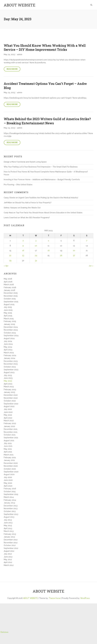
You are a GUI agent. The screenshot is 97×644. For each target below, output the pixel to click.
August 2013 (9, 517)
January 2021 (9, 460)
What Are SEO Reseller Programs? (35, 218)
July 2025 (8, 307)
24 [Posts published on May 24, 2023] (36, 256)
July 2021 (8, 443)
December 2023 (11, 361)
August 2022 (9, 406)
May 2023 (8, 381)
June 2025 (8, 310)
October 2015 (10, 492)
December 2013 (11, 506)
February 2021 (10, 457)
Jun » (91, 266)
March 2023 (9, 387)
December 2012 (11, 540)
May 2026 (8, 279)
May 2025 (8, 313)
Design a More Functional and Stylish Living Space (25, 162)
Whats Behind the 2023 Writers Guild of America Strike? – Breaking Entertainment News (47, 121)
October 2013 (10, 511)
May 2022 (8, 415)
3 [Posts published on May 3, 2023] (36, 241)
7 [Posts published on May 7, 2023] (87, 241)
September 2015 (11, 494)
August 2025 (9, 304)
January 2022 (9, 426)
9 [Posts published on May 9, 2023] (23, 246)
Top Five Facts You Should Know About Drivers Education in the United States (49, 213)
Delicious (4, 632)
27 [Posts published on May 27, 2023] (74, 256)
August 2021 (9, 441)
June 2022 (8, 412)
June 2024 (8, 344)
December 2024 (11, 327)
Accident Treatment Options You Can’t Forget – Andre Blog (45, 86)
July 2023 (8, 375)
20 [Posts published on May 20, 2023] (74, 251)
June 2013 (8, 523)
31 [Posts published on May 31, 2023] (36, 261)
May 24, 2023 (9, 54)
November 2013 (11, 509)
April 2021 (8, 452)
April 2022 (8, 418)
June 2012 (8, 557)
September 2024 (11, 336)
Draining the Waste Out (31, 208)
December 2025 (11, 293)
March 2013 (9, 531)
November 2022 (11, 398)
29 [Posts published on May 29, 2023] (10, 261)
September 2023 (11, 370)
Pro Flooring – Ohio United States (18, 185)
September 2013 (11, 514)
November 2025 (11, 296)
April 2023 (8, 384)
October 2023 (10, 367)
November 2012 (11, 543)
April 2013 (8, 528)
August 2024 (9, 338)
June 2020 (8, 480)
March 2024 (9, 353)
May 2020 (8, 483)
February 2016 (10, 489)
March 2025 (9, 319)
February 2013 (10, 534)
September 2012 (11, 548)
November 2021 (11, 432)
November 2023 (11, 364)
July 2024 (8, 341)
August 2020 (9, 474)
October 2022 (10, 401)
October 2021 (10, 435)
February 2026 (10, 287)
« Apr (6, 266)
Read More (12, 69)
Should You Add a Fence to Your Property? (33, 203)
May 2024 (8, 347)
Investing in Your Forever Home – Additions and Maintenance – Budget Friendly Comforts (42, 180)
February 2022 (10, 423)
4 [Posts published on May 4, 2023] (48, 241)
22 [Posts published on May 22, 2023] (10, 256)
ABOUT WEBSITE (20, 5)
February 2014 (10, 500)
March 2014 (9, 497)
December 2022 (11, 395)
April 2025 (8, 316)
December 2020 (11, 463)
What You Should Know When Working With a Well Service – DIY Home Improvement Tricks (45, 48)
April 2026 (8, 282)
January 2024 (9, 358)
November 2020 (11, 466)
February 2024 (10, 355)
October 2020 (10, 469)
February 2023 (10, 389)
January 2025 (9, 324)
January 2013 (9, 537)
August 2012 (9, 551)
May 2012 (8, 560)
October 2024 (10, 333)
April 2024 (8, 350)
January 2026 (9, 290)
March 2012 (9, 565)
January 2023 (9, 392)
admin (20, 54)
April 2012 (8, 562)
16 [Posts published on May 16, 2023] (23, 251)
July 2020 (8, 477)
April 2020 (8, 486)
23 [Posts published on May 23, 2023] (23, 256)
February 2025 (10, 321)
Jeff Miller (8, 203)
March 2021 (9, 455)
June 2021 (8, 446)
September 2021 (11, 438)
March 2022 (9, 421)
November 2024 (11, 330)
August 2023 (9, 372)
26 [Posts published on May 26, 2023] (61, 256)
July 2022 (8, 409)
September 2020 (11, 472)
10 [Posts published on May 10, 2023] (36, 246)
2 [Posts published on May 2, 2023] (23, 241)
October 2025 (10, 299)
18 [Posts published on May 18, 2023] (48, 251)
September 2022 (11, 404)
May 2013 (8, 525)
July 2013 (8, 520)
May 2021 (8, 449)
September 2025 (11, 302)
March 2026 (9, 285)
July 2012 (8, 554)
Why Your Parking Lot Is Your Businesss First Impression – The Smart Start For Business (41, 167)
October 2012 (10, 545)
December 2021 (11, 429)
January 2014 (9, 503)
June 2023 (8, 378)
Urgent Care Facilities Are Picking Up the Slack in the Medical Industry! (48, 198)
